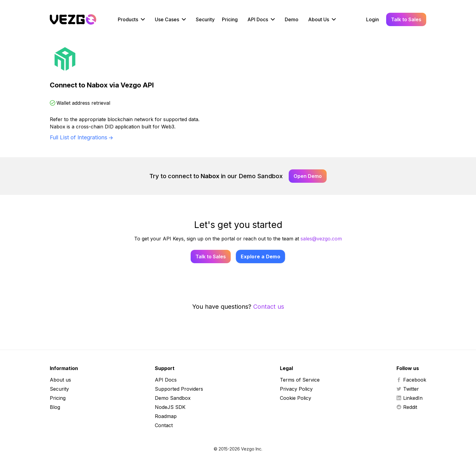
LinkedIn (410, 398)
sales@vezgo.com (321, 239)
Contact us (269, 307)
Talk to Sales (406, 19)
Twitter (408, 389)
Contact (164, 425)
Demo (292, 19)
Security (205, 19)
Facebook (411, 380)
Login (372, 19)
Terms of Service (300, 380)
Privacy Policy (296, 389)
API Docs (166, 380)
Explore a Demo (261, 257)
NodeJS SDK (170, 407)
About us (60, 380)
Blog (55, 407)
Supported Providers (179, 389)
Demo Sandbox (173, 398)
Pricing (230, 19)
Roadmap (166, 416)
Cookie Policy (296, 398)
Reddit (407, 407)
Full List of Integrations (78, 137)
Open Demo (308, 176)
